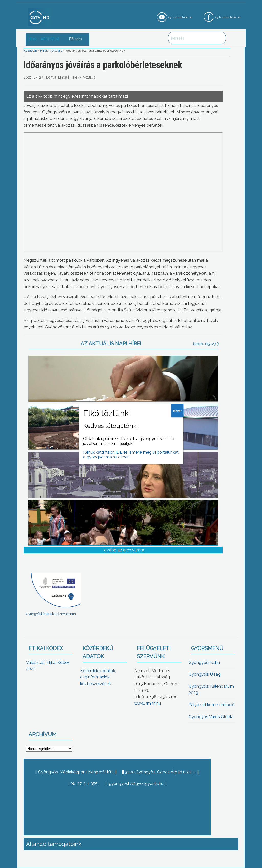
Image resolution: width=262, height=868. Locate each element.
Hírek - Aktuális (51, 51)
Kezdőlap (30, 51)
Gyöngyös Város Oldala (211, 717)
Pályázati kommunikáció (212, 705)
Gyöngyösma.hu (204, 662)
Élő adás (75, 39)
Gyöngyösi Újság (205, 674)
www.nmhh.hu (148, 703)
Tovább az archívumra (123, 550)
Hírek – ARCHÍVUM (44, 39)
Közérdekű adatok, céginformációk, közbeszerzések (98, 677)
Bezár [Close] (177, 411)
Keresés (219, 38)
